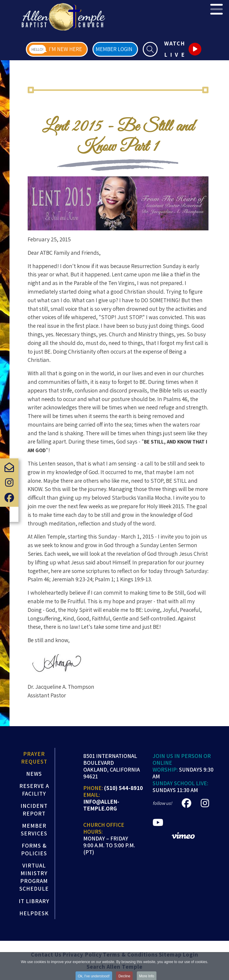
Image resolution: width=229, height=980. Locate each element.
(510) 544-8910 (123, 788)
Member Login (114, 49)
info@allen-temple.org (101, 805)
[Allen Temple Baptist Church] (63, 17)
